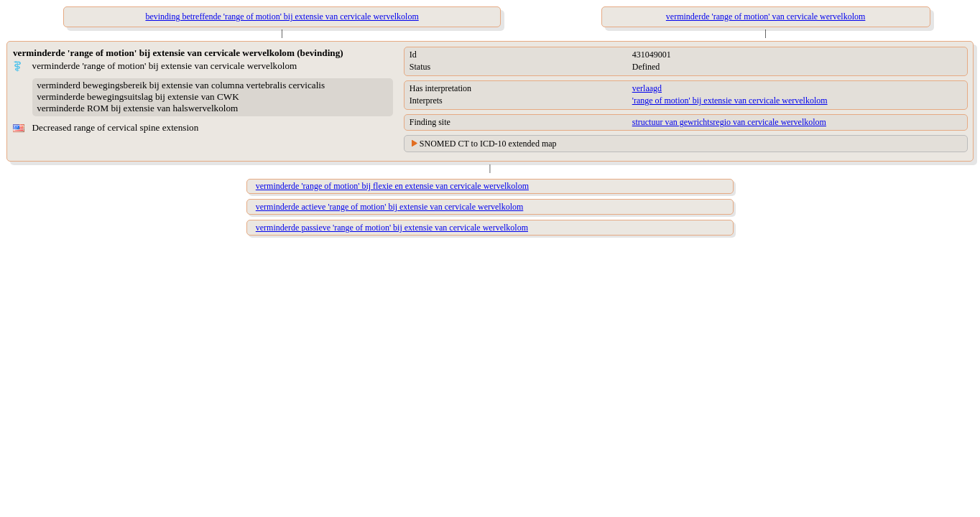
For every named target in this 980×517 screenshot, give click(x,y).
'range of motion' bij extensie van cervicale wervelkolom (730, 101)
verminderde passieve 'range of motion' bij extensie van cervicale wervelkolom (392, 228)
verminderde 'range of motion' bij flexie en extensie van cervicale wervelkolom (392, 186)
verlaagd (647, 88)
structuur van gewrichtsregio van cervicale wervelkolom (729, 122)
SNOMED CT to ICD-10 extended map (488, 144)
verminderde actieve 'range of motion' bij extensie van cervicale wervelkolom (390, 207)
